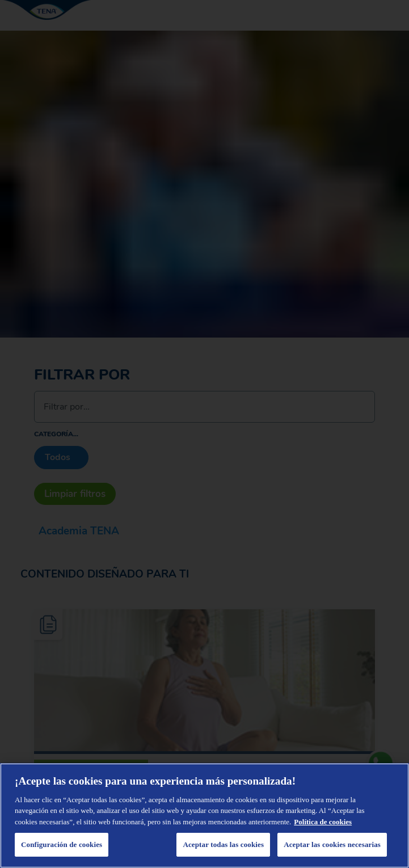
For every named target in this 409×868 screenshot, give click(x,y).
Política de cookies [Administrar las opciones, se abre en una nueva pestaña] (323, 822)
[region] (204, 816)
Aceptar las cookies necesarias (332, 844)
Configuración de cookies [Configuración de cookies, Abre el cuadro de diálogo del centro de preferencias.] (62, 844)
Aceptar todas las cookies (223, 844)
